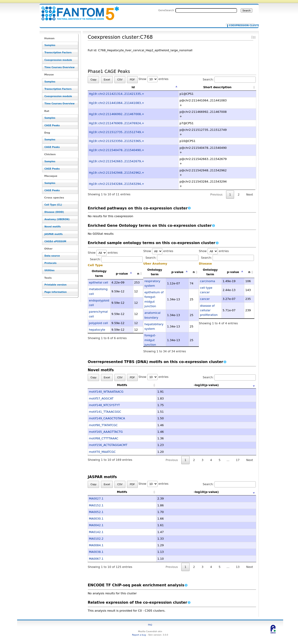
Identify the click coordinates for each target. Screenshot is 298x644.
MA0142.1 (96, 532)
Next (249, 194)
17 (238, 460)
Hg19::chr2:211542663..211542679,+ (116, 161)
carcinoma (208, 281)
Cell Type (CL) (53, 205)
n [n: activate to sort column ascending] (138, 274)
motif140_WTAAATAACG (106, 392)
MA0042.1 (96, 525)
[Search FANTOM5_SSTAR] (206, 10)
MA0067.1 (96, 559)
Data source (52, 256)
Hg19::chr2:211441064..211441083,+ (116, 103)
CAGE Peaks (52, 125)
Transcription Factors (58, 53)
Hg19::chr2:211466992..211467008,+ (116, 114)
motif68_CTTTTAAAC (104, 438)
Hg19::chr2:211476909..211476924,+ (116, 123)
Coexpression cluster (241, 26)
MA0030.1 (96, 519)
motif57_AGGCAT (101, 398)
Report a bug (139, 635)
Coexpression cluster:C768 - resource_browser (77, 11)
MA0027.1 (96, 498)
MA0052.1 (96, 512)
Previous (216, 194)
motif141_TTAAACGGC (105, 412)
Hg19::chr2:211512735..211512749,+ (116, 132)
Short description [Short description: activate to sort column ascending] (217, 87)
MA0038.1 (96, 552)
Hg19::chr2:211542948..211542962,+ (116, 173)
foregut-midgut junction (150, 340)
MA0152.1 (96, 505)
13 (238, 567)
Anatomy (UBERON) (57, 219)
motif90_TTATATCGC (103, 425)
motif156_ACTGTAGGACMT (108, 445)
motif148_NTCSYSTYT (104, 405)
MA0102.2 (96, 539)
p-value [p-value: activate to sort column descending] (122, 274)
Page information (56, 292)
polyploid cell (98, 323)
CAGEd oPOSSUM (55, 241)
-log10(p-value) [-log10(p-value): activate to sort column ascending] (206, 385)
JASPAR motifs (54, 234)
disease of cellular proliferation (209, 310)
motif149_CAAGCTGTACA (107, 418)
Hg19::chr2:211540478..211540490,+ (116, 150)
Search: (229, 79)
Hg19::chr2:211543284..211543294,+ (116, 184)
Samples (50, 45)
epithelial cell (98, 282)
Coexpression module (58, 60)
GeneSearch (166, 10)
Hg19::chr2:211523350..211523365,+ (116, 141)
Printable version (56, 285)
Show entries (154, 79)
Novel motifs (53, 227)
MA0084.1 (96, 545)
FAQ (150, 625)
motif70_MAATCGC (102, 452)
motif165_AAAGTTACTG (106, 432)
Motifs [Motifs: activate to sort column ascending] (122, 385)
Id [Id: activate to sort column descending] (133, 87)
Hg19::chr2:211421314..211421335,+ (116, 94)
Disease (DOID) (54, 212)
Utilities (50, 270)
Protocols (51, 263)
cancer (205, 299)
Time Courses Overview (60, 67)
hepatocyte (97, 330)
